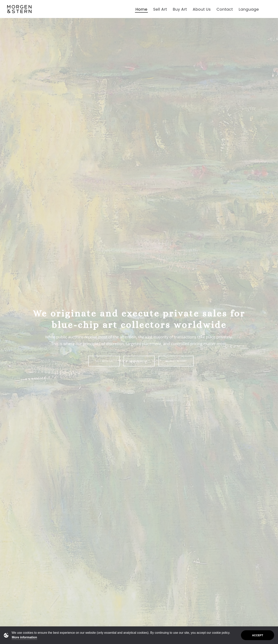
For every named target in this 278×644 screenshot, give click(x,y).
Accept (258, 635)
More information (24, 637)
